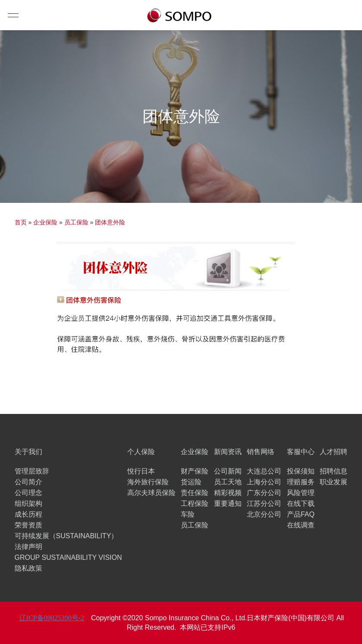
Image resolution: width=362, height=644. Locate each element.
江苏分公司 (264, 504)
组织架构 (28, 504)
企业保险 (45, 222)
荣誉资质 (28, 525)
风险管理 (301, 493)
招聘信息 (334, 471)
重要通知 (228, 504)
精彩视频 (228, 493)
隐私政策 (28, 568)
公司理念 (28, 493)
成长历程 (28, 514)
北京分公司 (264, 514)
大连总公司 (264, 471)
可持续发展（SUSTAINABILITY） (66, 536)
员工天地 (228, 482)
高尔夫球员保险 (151, 493)
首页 (21, 222)
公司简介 (28, 482)
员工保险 (76, 222)
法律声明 (28, 547)
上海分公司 (264, 482)
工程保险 (195, 504)
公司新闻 (228, 471)
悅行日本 (141, 471)
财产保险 (195, 471)
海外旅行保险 (148, 482)
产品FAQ (301, 514)
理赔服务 (301, 482)
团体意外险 (110, 222)
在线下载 (301, 504)
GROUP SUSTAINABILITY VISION (68, 557)
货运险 (191, 482)
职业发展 (334, 482)
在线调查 (301, 525)
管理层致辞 (32, 471)
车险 (188, 514)
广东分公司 (264, 493)
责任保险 (195, 493)
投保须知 (301, 471)
